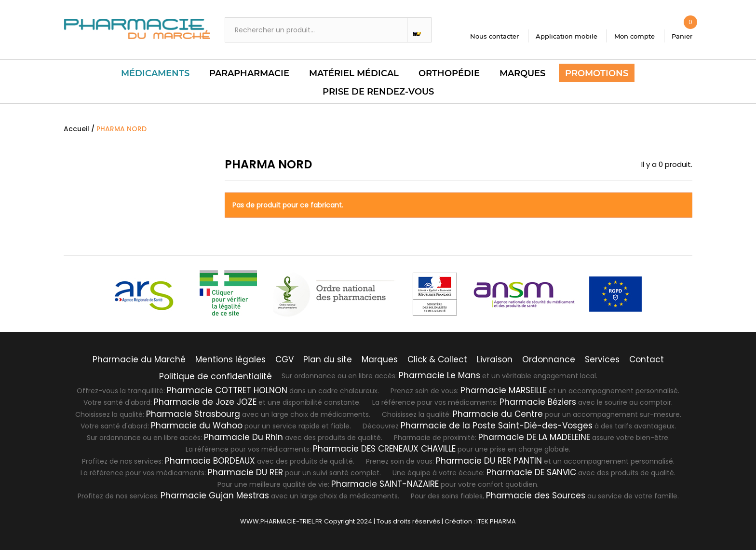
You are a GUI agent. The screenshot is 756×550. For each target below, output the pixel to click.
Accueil (76, 129)
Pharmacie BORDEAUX (210, 461)
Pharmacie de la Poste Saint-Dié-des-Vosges (497, 426)
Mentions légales (230, 359)
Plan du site (328, 359)
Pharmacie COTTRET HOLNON (227, 390)
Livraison (495, 359)
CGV (284, 359)
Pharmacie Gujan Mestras (215, 495)
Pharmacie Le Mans (439, 375)
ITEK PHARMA (496, 521)
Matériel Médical (354, 73)
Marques (522, 73)
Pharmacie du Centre (498, 414)
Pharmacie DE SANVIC (531, 472)
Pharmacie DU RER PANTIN (489, 461)
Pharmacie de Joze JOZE (205, 402)
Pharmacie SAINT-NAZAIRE (385, 484)
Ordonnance (549, 359)
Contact (647, 359)
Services (602, 359)
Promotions (597, 73)
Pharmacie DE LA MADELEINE (534, 437)
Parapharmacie (249, 73)
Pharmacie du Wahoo (197, 426)
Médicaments (155, 73)
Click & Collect (437, 359)
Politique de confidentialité (216, 376)
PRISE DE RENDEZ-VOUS (378, 92)
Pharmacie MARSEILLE (504, 390)
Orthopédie (449, 73)
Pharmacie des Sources (536, 495)
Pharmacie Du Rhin (243, 437)
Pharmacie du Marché (139, 359)
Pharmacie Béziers (538, 402)
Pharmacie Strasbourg (193, 414)
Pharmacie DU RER (245, 472)
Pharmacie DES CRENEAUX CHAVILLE (384, 449)
